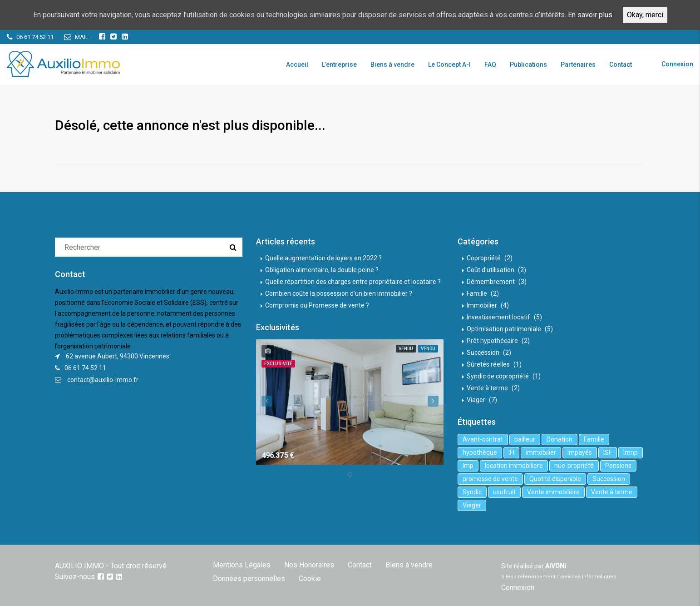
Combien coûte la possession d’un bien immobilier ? (339, 293)
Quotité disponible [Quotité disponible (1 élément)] (555, 479)
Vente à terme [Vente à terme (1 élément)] (612, 492)
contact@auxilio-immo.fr (103, 380)
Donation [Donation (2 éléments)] (560, 439)
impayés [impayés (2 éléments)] (580, 452)
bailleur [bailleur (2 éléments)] (525, 439)
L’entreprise (339, 65)
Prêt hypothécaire (492, 341)
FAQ (490, 65)
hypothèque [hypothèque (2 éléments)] (480, 452)
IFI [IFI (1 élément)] (511, 452)
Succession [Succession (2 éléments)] (609, 479)
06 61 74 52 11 (85, 368)
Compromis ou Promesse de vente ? (317, 305)
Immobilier (482, 305)
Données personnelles (249, 579)
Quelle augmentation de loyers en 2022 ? (323, 258)
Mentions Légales (242, 565)
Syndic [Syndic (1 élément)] (472, 492)
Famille (477, 293)
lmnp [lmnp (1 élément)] (631, 452)
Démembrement (491, 282)
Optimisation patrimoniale (504, 329)
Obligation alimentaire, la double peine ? (322, 270)
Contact (621, 65)
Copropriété (484, 258)
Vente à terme (487, 388)
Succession (483, 353)
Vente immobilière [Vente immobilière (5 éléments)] (553, 492)
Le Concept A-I (449, 65)
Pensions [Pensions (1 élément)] (618, 466)
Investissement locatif (498, 317)
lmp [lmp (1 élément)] (468, 466)
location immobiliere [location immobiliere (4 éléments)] (514, 466)
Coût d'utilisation (490, 270)
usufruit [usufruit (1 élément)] (504, 492)
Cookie (310, 579)
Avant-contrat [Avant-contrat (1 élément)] (483, 439)
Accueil (297, 65)
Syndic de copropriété (498, 376)
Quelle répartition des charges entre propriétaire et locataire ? (353, 282)
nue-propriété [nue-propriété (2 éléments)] (574, 466)
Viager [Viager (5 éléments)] (472, 505)
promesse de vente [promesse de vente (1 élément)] (490, 479)
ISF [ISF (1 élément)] (608, 452)
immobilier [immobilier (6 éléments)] (541, 452)
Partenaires (578, 65)
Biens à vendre (392, 65)
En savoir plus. (591, 15)
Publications (528, 65)
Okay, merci (645, 15)
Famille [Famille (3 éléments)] (594, 439)
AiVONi (556, 566)
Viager (476, 400)
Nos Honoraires (309, 565)
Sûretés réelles (488, 364)
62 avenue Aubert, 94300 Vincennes (118, 356)
